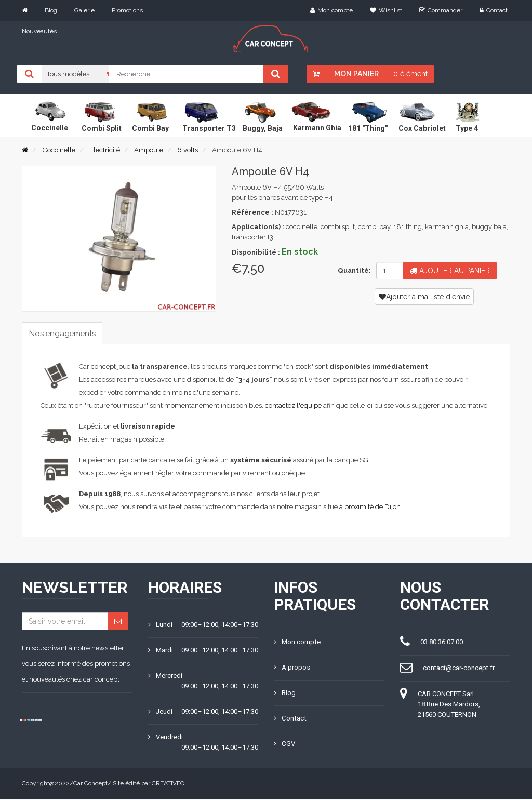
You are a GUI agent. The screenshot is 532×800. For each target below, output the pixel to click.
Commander (441, 10)
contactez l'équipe (293, 406)
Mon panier (356, 74)
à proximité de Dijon (370, 508)
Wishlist (386, 10)
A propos (292, 668)
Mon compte (331, 10)
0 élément (410, 74)
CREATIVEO (168, 784)
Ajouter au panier (450, 271)
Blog (51, 10)
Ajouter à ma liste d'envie (424, 297)
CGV (284, 745)
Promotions (127, 10)
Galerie (84, 10)
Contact (494, 10)
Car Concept (90, 784)
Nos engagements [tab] (66, 333)
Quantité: (353, 270)
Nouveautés (39, 31)
